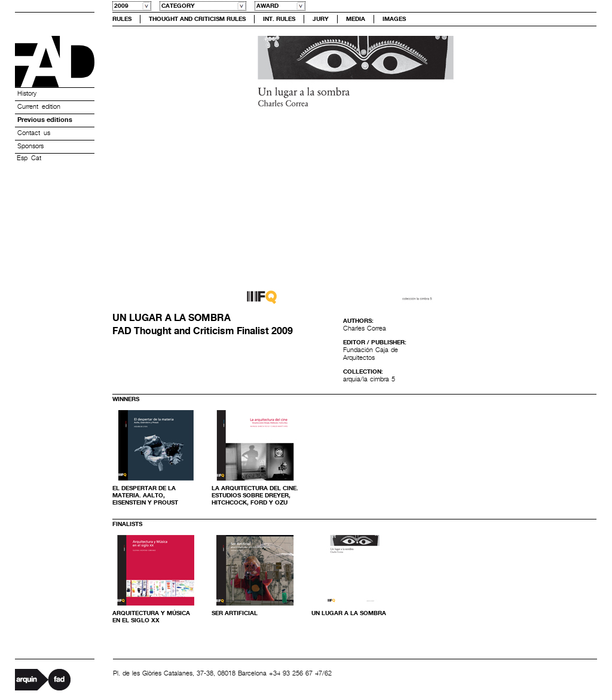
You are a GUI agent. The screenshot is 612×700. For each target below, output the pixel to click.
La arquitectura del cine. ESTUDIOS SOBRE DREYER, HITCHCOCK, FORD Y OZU (255, 496)
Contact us (34, 133)
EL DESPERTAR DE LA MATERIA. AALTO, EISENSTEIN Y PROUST (145, 496)
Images (394, 19)
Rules (122, 19)
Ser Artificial (235, 613)
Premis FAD (55, 62)
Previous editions (45, 120)
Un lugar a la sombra (349, 613)
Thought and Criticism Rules (197, 19)
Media (356, 19)
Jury (321, 19)
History (27, 94)
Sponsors (30, 146)
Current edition (39, 107)
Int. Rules (279, 19)
